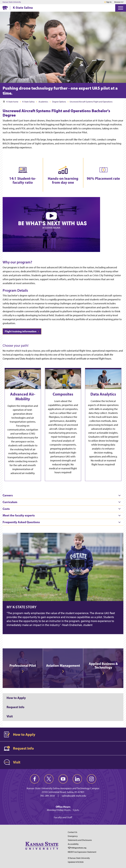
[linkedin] (77, 779)
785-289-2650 (47, 796)
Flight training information (22, 331)
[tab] (63, 495)
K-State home (11, 102)
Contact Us (72, 832)
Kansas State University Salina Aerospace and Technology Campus (63, 788)
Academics (43, 102)
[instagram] (92, 779)
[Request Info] (63, 707)
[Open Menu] (121, 8)
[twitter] (49, 779)
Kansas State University (12, 2)
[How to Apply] (63, 698)
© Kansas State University (79, 858)
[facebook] (35, 779)
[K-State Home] (5, 8)
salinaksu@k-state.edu (74, 796)
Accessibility (73, 844)
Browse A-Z (119, 2)
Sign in (109, 2)
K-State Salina (23, 8)
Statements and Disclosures (80, 840)
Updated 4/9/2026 (76, 862)
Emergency (73, 836)
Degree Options (59, 102)
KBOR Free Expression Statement (82, 852)
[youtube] (63, 779)
